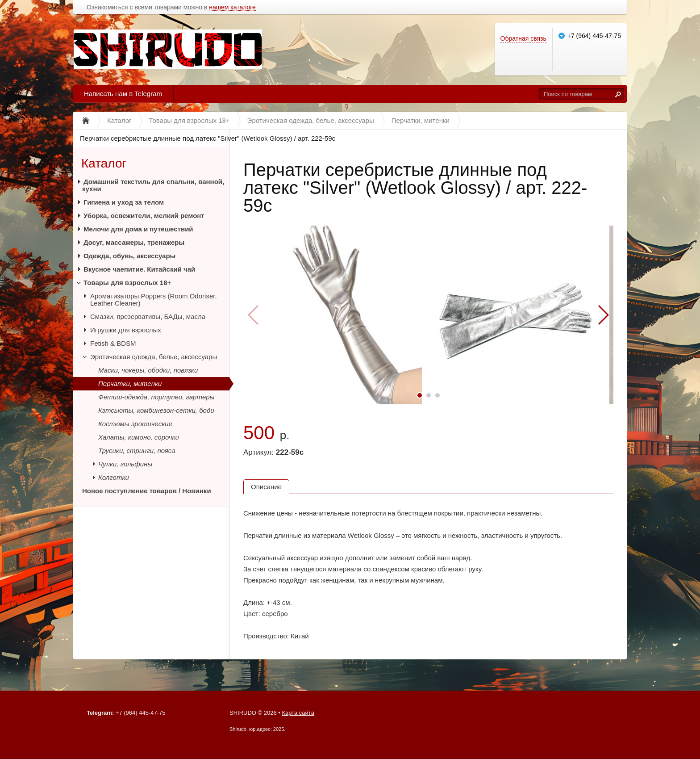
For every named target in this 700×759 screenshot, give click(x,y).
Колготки (114, 477)
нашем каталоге (232, 7)
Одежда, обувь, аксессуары (129, 256)
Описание (266, 487)
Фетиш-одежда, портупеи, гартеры (156, 397)
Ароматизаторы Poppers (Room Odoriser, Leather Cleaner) (154, 300)
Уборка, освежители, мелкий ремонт (144, 216)
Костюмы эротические (135, 424)
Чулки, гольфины (125, 464)
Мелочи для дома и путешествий (138, 229)
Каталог (104, 163)
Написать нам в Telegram (123, 94)
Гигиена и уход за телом (124, 202)
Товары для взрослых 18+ (127, 283)
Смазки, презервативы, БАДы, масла (148, 317)
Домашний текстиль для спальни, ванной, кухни (153, 185)
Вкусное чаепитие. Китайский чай (139, 269)
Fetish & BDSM (113, 343)
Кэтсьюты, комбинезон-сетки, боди (156, 410)
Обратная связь (523, 38)
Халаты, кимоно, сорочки (139, 437)
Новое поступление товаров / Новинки (147, 491)
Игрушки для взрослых (126, 330)
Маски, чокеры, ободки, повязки (148, 370)
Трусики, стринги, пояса (137, 451)
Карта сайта (298, 713)
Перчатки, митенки (130, 384)
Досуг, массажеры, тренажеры (134, 242)
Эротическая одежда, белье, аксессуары (154, 357)
